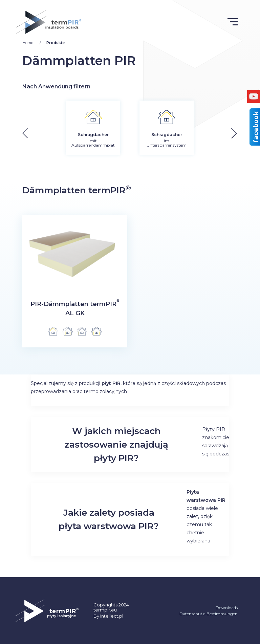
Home (28, 43)
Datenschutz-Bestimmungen (209, 614)
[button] (239, 133)
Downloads (227, 608)
